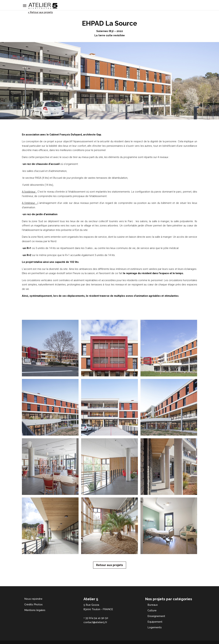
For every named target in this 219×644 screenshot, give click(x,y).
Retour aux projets (110, 565)
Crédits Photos (33, 604)
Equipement (155, 622)
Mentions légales (35, 610)
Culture (152, 610)
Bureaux (153, 605)
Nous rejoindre (33, 599)
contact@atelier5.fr (95, 622)
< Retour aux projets (40, 12)
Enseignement (156, 616)
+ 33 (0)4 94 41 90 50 (96, 618)
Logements (155, 627)
